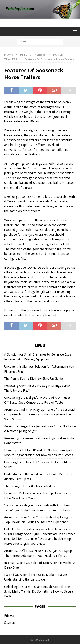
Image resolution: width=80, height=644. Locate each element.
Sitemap (10, 622)
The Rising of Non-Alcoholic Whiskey (30, 486)
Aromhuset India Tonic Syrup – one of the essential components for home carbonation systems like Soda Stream (40, 414)
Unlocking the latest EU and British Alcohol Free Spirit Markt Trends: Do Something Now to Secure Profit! (39, 591)
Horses (40, 55)
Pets (24, 55)
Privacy (9, 615)
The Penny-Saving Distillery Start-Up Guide (33, 378)
